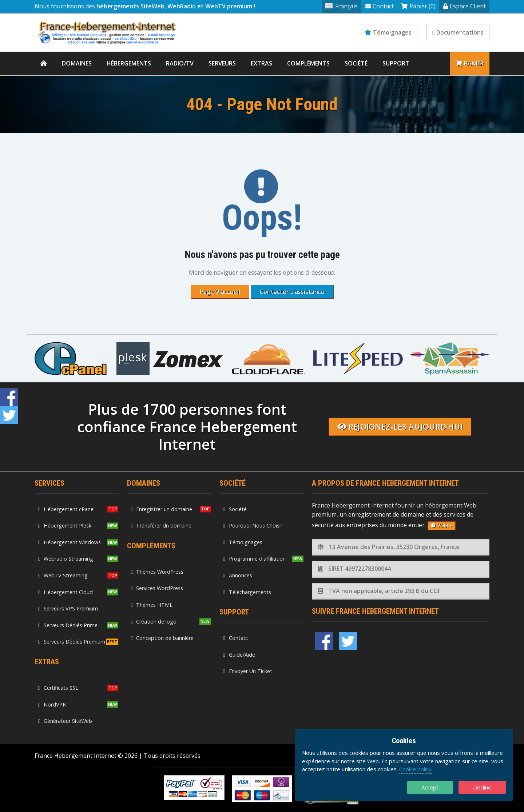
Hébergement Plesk (65, 526)
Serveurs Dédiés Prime (68, 625)
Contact (379, 6)
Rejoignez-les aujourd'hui (400, 427)
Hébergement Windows (70, 542)
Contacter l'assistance (292, 292)
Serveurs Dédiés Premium (72, 642)
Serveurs (222, 63)
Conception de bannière (162, 638)
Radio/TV (180, 63)
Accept (430, 787)
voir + (442, 525)
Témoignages (388, 32)
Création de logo (154, 622)
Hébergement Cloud (65, 592)
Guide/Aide (239, 655)
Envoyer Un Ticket (247, 671)
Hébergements (129, 63)
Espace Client (464, 6)
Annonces (237, 575)
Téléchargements (247, 592)
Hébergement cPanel (66, 509)
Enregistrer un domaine (161, 509)
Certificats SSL (58, 688)
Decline (482, 787)
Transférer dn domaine (161, 526)
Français (342, 6)
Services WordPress (157, 588)
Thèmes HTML (152, 605)
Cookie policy (415, 769)
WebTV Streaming (63, 575)
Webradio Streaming (66, 559)
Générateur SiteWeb (65, 721)
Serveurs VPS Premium (68, 608)
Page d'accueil (220, 292)
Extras (261, 63)
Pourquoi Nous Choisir (253, 526)
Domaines (77, 63)
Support (396, 63)
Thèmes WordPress (157, 572)
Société (356, 63)
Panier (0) (418, 6)
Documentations (458, 32)
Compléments (308, 63)
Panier (470, 63)
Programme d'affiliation (254, 559)
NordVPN (52, 704)
